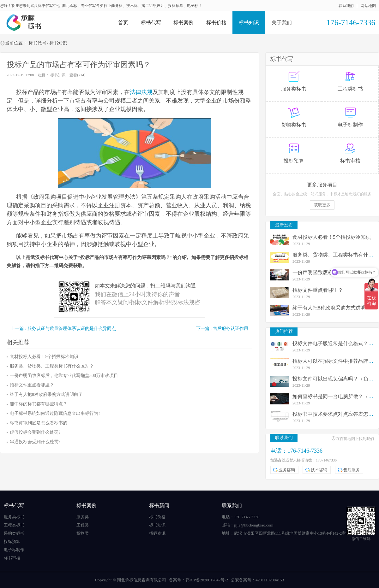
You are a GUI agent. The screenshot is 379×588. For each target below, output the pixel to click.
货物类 (83, 533)
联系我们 (346, 6)
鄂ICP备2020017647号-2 (207, 580)
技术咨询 (319, 470)
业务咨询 (287, 470)
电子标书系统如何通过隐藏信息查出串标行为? (55, 413)
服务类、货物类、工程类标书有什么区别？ (52, 366)
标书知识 (249, 23)
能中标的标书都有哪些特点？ (39, 404)
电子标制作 (14, 550)
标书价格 (216, 23)
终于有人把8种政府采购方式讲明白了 (46, 394)
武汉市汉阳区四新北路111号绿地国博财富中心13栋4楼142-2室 (290, 533)
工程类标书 (14, 525)
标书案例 (183, 23)
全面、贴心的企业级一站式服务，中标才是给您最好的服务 (322, 194)
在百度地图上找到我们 (355, 439)
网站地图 (368, 6)
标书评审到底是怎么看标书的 (39, 423)
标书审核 (12, 558)
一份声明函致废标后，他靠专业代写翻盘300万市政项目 (64, 376)
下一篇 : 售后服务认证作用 (222, 329)
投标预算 (12, 541)
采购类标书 (14, 533)
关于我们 (282, 23)
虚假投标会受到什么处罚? (35, 432)
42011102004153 (270, 580)
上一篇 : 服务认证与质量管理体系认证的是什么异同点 (63, 329)
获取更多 (322, 205)
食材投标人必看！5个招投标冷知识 (44, 357)
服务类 (83, 517)
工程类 (83, 525)
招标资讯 (157, 533)
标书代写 (151, 23)
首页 (123, 23)
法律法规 (141, 92)
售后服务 (352, 470)
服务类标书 (14, 517)
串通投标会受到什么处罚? (35, 442)
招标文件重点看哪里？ (32, 385)
